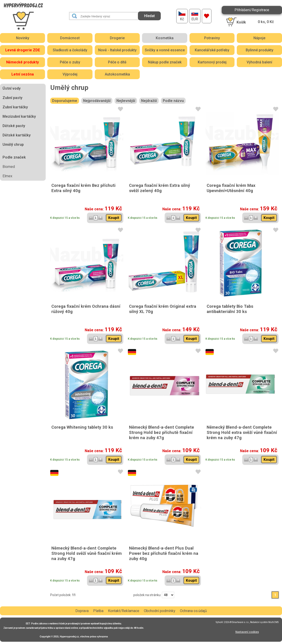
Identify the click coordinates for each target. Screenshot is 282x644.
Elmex (7, 176)
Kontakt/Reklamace (124, 611)
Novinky (23, 38)
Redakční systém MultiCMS (264, 622)
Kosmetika (165, 38)
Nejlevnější (126, 101)
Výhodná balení (259, 62)
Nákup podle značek (165, 62)
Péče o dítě (117, 62)
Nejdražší (149, 101)
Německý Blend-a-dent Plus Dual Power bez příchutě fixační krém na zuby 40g (164, 553)
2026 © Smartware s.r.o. (237, 622)
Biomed (9, 167)
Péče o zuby (70, 62)
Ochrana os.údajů (193, 611)
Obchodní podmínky (160, 611)
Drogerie (117, 38)
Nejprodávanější (97, 101)
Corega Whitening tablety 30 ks (82, 427)
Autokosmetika (117, 74)
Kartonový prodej (212, 62)
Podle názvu (173, 101)
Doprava (82, 611)
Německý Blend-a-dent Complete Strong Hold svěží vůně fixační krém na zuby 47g (87, 553)
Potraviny (212, 38)
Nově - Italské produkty (117, 50)
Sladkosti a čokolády (70, 50)
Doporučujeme (65, 101)
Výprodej (70, 74)
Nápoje (259, 38)
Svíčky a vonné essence (165, 50)
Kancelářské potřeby (212, 50)
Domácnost (70, 38)
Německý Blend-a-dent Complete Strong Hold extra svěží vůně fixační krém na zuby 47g (242, 432)
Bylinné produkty (260, 50)
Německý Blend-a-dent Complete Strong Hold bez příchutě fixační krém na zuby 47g (162, 432)
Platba (98, 611)
